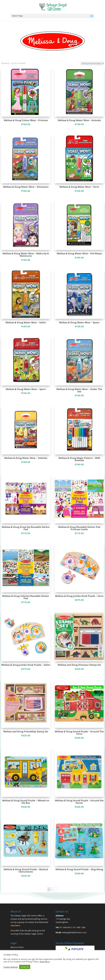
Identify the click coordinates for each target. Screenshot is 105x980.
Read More (45, 962)
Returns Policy (17, 947)
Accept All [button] (25, 967)
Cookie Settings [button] (11, 967)
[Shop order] (92, 63)
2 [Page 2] (52, 889)
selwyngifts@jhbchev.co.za (74, 932)
